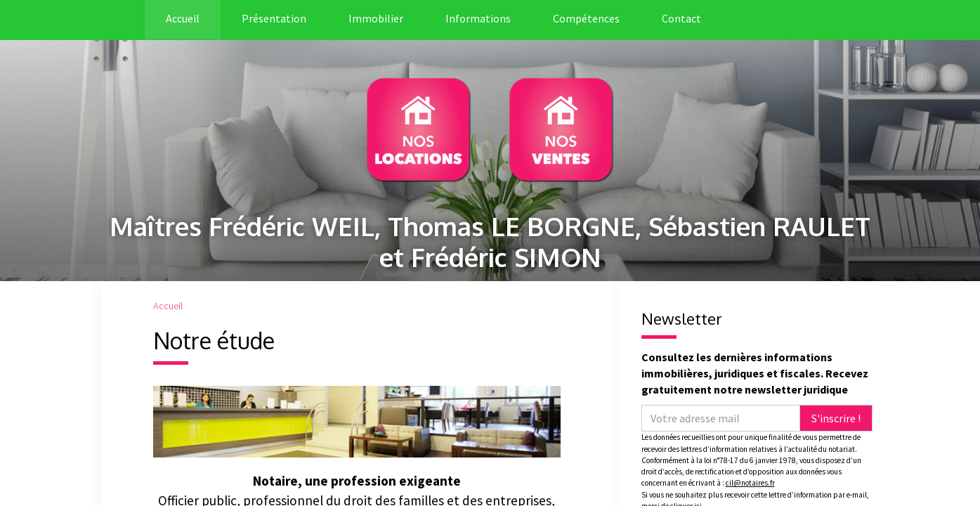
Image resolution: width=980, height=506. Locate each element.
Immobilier (376, 18)
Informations (478, 18)
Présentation (274, 18)
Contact (681, 18)
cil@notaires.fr (750, 483)
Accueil (183, 18)
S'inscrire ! (836, 418)
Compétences (586, 18)
